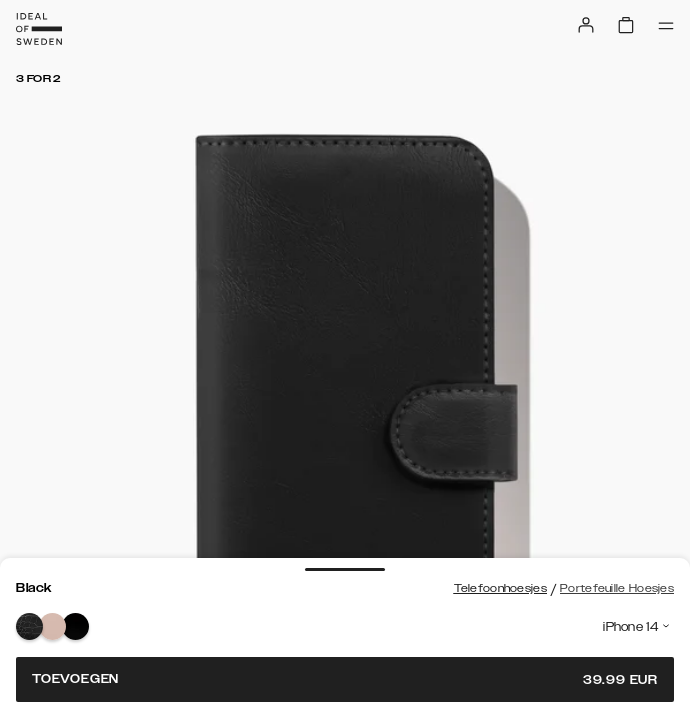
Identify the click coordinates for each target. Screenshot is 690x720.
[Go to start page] (39, 29)
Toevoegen (345, 679)
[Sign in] (586, 25)
